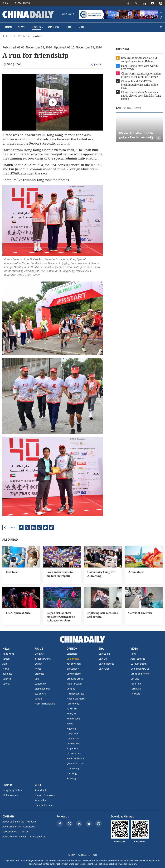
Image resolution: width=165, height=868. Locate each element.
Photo (22, 36)
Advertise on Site (12, 827)
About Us (7, 822)
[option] (139, 129)
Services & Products (26, 822)
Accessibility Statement (15, 837)
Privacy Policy (37, 837)
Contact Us (29, 827)
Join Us (24, 832)
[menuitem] (67, 14)
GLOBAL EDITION (23, 3)
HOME (9, 27)
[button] (120, 139)
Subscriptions (10, 832)
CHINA (5, 3)
